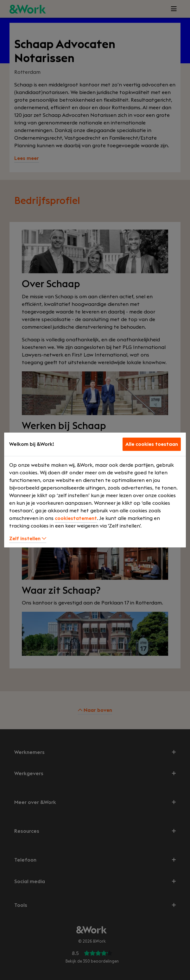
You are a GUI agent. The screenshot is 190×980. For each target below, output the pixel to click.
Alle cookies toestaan (152, 444)
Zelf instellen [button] (28, 539)
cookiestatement (76, 518)
